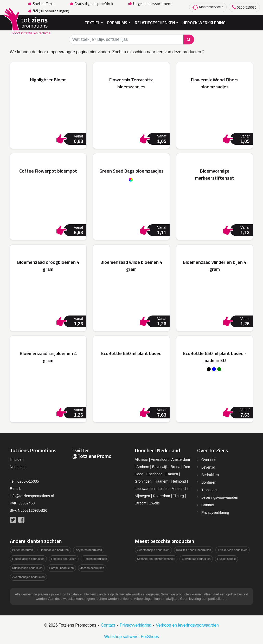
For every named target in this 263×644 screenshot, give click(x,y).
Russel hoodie (226, 558)
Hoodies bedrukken (64, 558)
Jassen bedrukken (92, 568)
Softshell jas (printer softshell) (156, 558)
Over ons (209, 459)
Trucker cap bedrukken (233, 549)
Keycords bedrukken (89, 549)
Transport (209, 489)
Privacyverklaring (215, 512)
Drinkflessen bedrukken (27, 568)
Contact (208, 504)
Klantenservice (207, 7)
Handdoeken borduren (54, 549)
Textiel (92, 22)
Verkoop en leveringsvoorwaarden (187, 625)
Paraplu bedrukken (61, 568)
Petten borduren (23, 549)
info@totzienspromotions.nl (32, 495)
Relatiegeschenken (155, 22)
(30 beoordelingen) (48, 11)
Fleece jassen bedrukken (28, 558)
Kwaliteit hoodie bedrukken (194, 549)
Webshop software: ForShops (131, 636)
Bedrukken (210, 474)
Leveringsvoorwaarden (220, 497)
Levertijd (208, 467)
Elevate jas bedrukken (196, 558)
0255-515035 (244, 7)
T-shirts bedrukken (95, 558)
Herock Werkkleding (204, 22)
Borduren (209, 482)
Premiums (117, 22)
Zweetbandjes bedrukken (28, 576)
